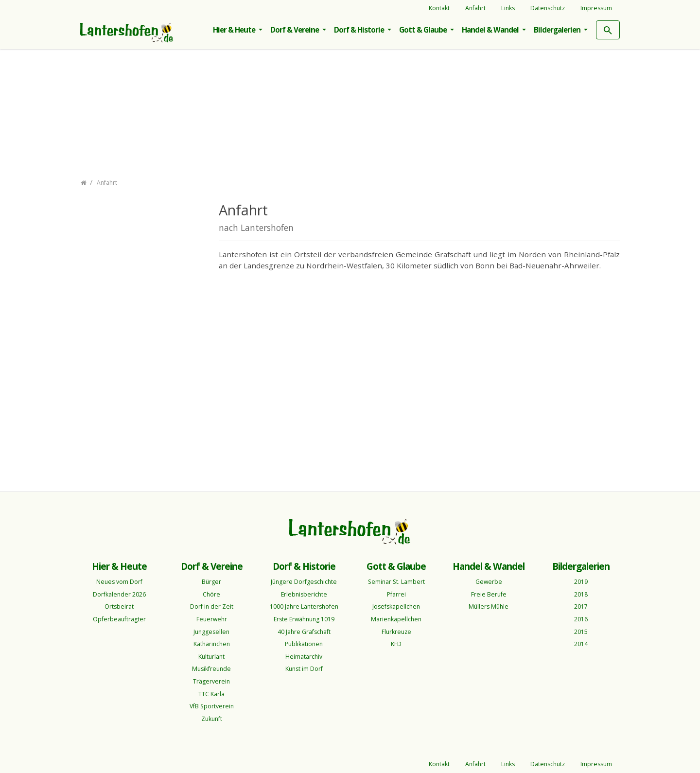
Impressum (596, 8)
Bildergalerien (558, 30)
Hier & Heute (235, 30)
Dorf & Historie (360, 30)
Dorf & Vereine (295, 30)
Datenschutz (548, 8)
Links (508, 8)
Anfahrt (475, 8)
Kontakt (439, 8)
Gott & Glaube (424, 30)
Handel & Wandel (491, 30)
